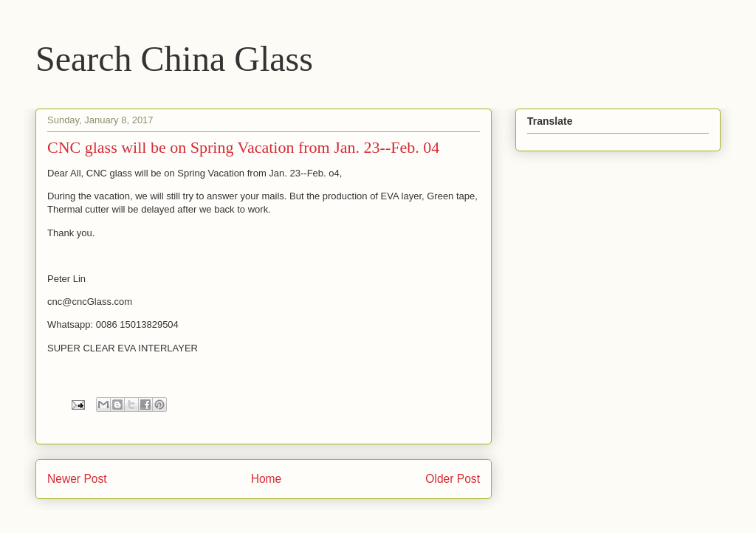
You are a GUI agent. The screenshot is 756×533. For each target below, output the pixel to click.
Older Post (453, 479)
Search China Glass (174, 59)
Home (267, 479)
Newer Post (77, 479)
